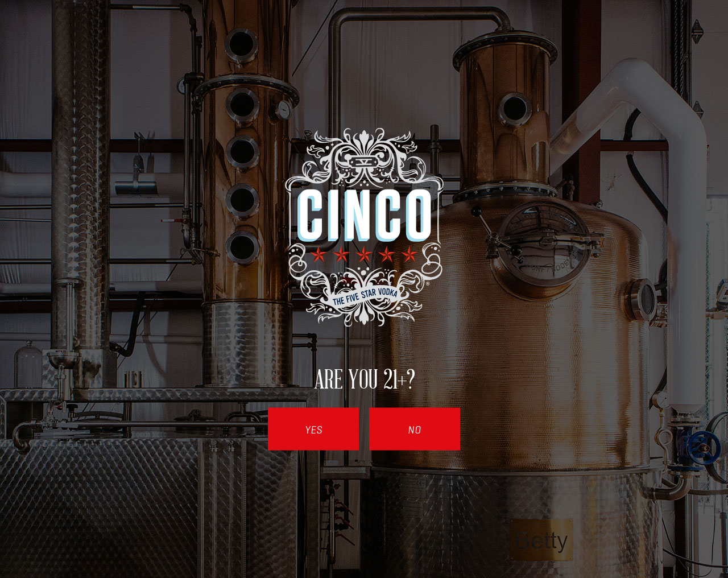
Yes (314, 430)
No (415, 430)
